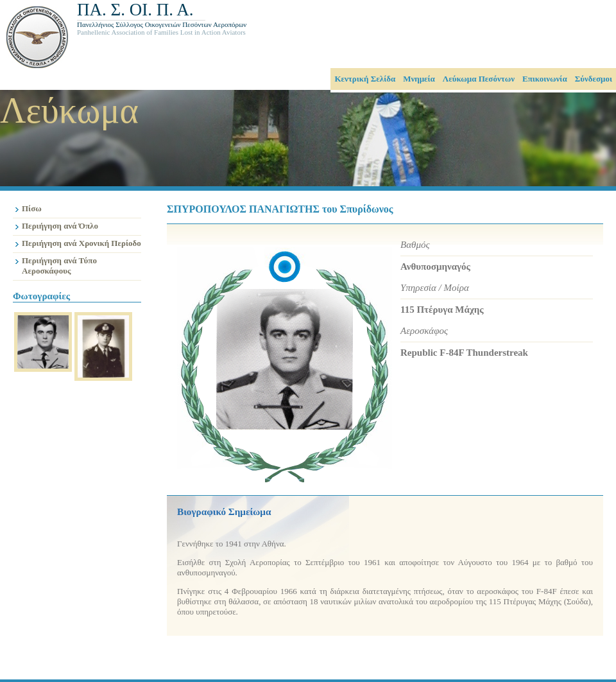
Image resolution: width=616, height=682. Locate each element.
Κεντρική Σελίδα (365, 79)
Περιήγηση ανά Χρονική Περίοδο (81, 243)
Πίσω (32, 208)
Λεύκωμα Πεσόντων (479, 79)
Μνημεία (419, 79)
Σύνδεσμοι (594, 79)
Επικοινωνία (545, 79)
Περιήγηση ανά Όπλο (60, 226)
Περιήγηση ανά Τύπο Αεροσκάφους (59, 266)
